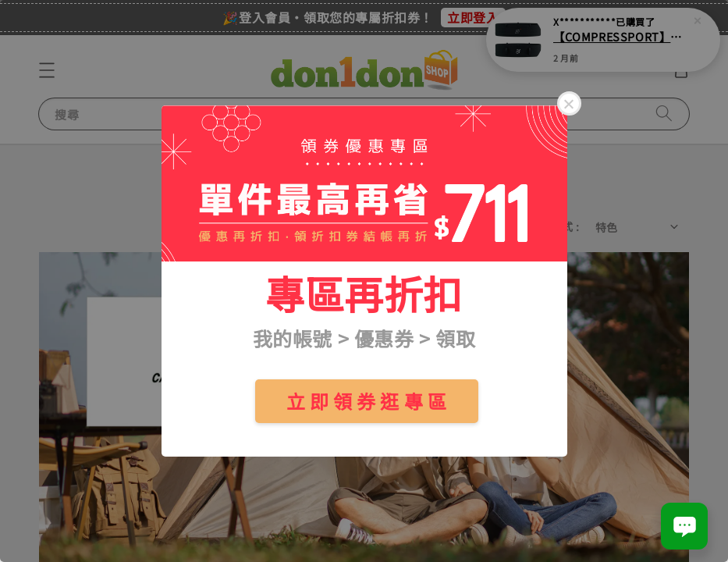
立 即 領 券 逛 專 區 (367, 401)
